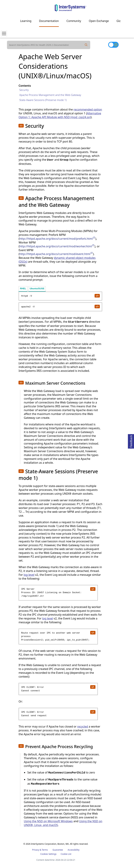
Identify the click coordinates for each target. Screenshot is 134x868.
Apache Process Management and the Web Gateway (50, 95)
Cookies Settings (48, 854)
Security (24, 90)
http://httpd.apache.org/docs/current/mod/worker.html (57, 246)
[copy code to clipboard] (97, 296)
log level (29, 575)
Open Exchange (99, 21)
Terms (45, 850)
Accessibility (74, 850)
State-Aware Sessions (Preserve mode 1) (43, 100)
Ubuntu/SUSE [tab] (37, 288)
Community (74, 21)
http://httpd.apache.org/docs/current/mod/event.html (56, 254)
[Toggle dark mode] (113, 45)
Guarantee (58, 850)
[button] (21, 126)
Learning (26, 21)
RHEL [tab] (23, 288)
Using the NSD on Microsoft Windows (48, 821)
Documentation (49, 21)
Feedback (131, 441)
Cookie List (66, 854)
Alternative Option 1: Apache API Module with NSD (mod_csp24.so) (60, 115)
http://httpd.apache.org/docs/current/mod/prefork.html (57, 239)
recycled (83, 726)
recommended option (88, 109)
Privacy (36, 850)
